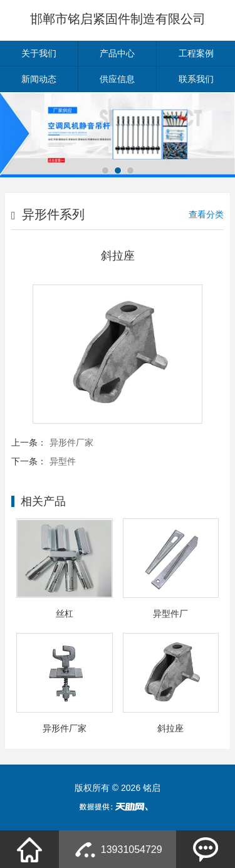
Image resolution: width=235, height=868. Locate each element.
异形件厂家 (71, 442)
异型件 (63, 461)
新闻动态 (39, 79)
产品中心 (117, 53)
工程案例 (196, 53)
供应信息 (117, 79)
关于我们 (39, 53)
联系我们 (196, 79)
